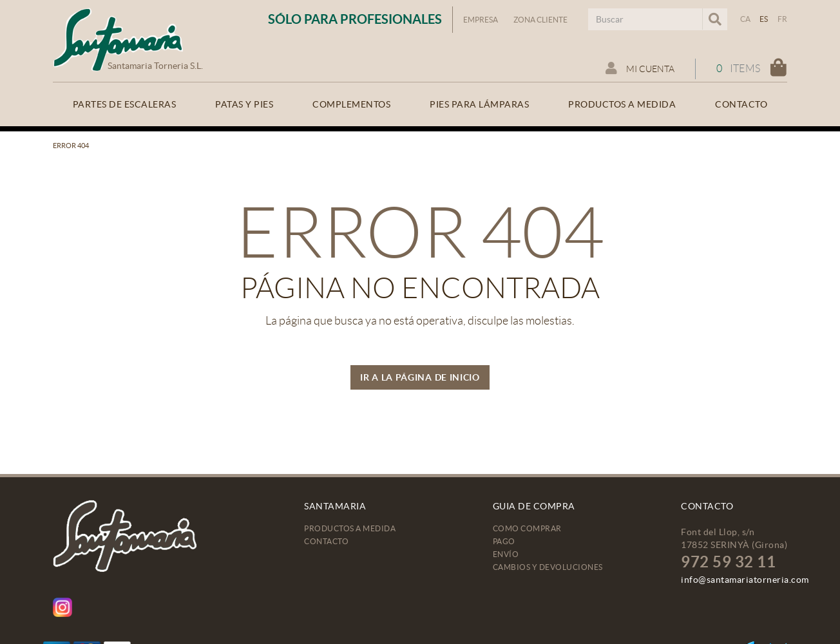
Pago (504, 541)
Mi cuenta (640, 68)
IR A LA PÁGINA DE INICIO (420, 377)
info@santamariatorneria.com (745, 580)
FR (783, 19)
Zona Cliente (540, 20)
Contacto (326, 541)
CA (746, 19)
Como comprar (527, 528)
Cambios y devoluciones (548, 567)
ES (764, 19)
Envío (506, 554)
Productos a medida (350, 528)
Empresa (481, 20)
